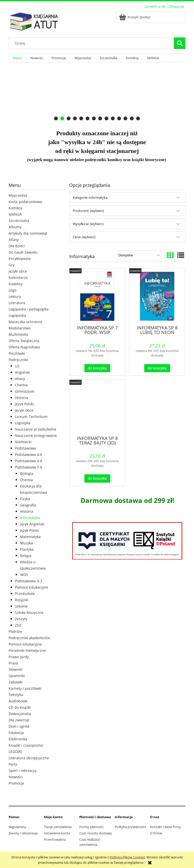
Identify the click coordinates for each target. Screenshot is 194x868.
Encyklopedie (20, 259)
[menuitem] (17, 58)
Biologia (27, 473)
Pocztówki (17, 353)
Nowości (16, 777)
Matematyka (30, 537)
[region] (97, 93)
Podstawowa (25, 448)
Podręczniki (18, 360)
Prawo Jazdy (19, 657)
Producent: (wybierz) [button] (88, 211)
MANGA (15, 214)
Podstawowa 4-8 (29, 461)
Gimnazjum (25, 391)
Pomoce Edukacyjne (32, 587)
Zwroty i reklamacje (23, 833)
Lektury (15, 296)
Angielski (22, 372)
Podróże (15, 631)
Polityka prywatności (130, 827)
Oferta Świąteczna (24, 341)
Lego (13, 290)
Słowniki (16, 669)
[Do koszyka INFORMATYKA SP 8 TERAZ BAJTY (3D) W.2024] (97, 478)
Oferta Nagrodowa (24, 347)
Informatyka (30, 518)
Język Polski (24, 404)
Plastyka (27, 549)
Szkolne (21, 606)
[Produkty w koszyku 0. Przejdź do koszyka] (135, 17)
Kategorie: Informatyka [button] (90, 197)
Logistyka (23, 423)
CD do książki (20, 707)
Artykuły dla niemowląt (28, 233)
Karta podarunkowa (25, 202)
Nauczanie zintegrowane (36, 436)
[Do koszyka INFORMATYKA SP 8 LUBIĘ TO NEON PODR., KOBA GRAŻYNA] (157, 368)
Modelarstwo (20, 328)
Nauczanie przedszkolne (36, 429)
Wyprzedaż (18, 195)
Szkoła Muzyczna (29, 613)
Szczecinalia (19, 221)
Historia (21, 398)
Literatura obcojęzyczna (29, 758)
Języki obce (18, 271)
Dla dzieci (17, 246)
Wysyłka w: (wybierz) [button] (88, 224)
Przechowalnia (55, 839)
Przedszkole (25, 594)
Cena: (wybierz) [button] (84, 237)
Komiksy (16, 208)
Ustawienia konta (57, 833)
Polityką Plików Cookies (127, 857)
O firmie (156, 833)
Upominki (17, 676)
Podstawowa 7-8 (29, 467)
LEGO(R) (15, 752)
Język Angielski (32, 524)
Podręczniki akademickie (29, 638)
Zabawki (16, 682)
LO (17, 366)
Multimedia (18, 334)
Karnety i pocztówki (25, 688)
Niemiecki (23, 442)
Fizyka (25, 499)
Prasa (13, 663)
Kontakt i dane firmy (165, 827)
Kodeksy (16, 284)
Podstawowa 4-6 (29, 454)
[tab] (56, 118)
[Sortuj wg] (140, 255)
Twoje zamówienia (58, 827)
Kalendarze (18, 277)
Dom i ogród (19, 726)
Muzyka (26, 543)
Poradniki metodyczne (27, 650)
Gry (11, 265)
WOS (24, 575)
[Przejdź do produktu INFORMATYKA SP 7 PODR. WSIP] (97, 296)
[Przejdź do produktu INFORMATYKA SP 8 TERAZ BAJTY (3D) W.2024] (97, 407)
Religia (26, 556)
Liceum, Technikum (31, 417)
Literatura (17, 303)
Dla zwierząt (19, 720)
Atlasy (14, 240)
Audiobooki (18, 701)
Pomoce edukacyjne (25, 644)
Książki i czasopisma (26, 745)
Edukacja (16, 733)
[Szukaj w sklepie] (92, 43)
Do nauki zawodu (23, 252)
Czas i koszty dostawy (96, 833)
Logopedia (17, 315)
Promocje (16, 783)
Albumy (15, 227)
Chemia (21, 385)
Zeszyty (21, 619)
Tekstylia (16, 695)
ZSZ (18, 625)
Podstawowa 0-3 (29, 581)
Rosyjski (22, 600)
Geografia (28, 505)
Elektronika (18, 739)
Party (13, 764)
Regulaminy (17, 827)
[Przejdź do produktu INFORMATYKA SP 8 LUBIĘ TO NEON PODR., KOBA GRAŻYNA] (157, 296)
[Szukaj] (180, 43)
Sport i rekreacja (22, 771)
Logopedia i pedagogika (29, 309)
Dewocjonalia (20, 714)
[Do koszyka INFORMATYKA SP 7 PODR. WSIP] (97, 368)
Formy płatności (91, 827)
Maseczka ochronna (25, 322)
